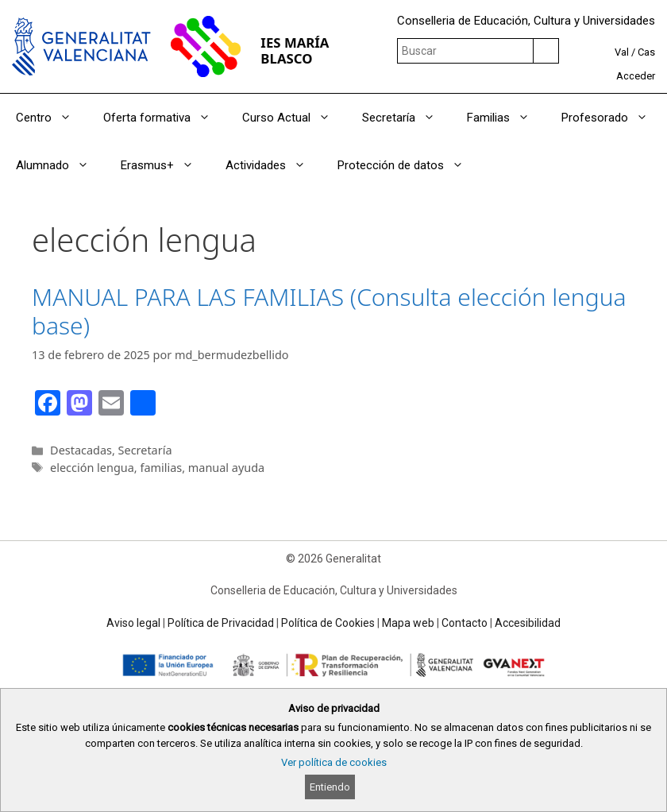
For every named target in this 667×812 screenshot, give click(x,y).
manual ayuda (226, 468)
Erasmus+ (165, 165)
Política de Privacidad (221, 623)
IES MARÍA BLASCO (295, 50)
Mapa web (408, 623)
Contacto (465, 623)
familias (161, 468)
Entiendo (330, 787)
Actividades (274, 165)
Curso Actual (294, 118)
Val (622, 52)
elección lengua (92, 468)
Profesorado (613, 118)
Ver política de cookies (334, 762)
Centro (52, 118)
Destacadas (81, 450)
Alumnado (60, 165)
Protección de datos (409, 165)
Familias (506, 118)
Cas (646, 52)
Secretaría (407, 118)
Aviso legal (133, 623)
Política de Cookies (328, 623)
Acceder (636, 76)
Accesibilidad (528, 623)
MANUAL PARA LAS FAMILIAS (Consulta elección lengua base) (329, 311)
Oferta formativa (165, 118)
